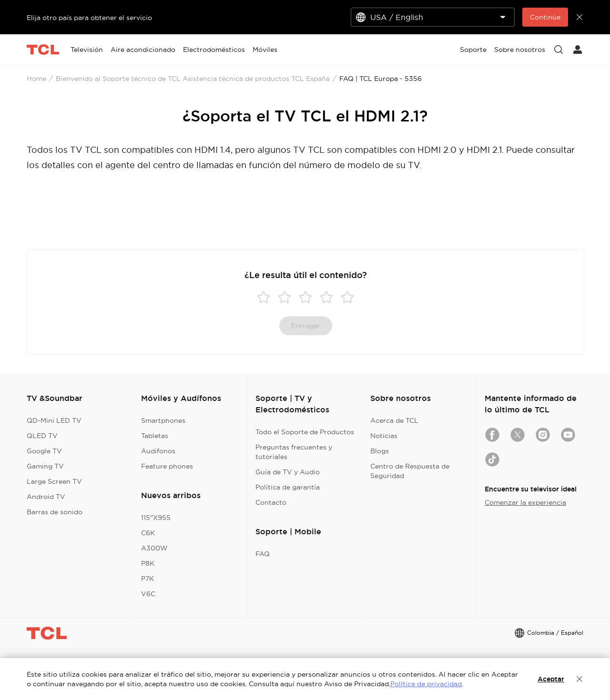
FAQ (263, 554)
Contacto (271, 502)
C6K (148, 533)
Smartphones (163, 420)
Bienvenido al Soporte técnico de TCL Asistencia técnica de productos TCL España (193, 79)
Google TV (44, 451)
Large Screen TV (54, 481)
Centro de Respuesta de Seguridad (410, 471)
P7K (147, 579)
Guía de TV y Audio (288, 472)
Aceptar (551, 679)
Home (36, 79)
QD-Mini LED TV (54, 420)
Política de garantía (288, 487)
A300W (154, 548)
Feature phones (167, 466)
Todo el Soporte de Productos (305, 432)
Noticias (384, 436)
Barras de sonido (55, 512)
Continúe (545, 17)
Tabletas (155, 436)
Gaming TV (45, 466)
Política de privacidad (426, 684)
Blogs (380, 451)
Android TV (46, 497)
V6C (148, 594)
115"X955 (156, 518)
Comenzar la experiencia (525, 502)
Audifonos (158, 451)
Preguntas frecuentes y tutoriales (294, 452)
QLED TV (42, 436)
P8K (148, 563)
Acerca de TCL (394, 420)
